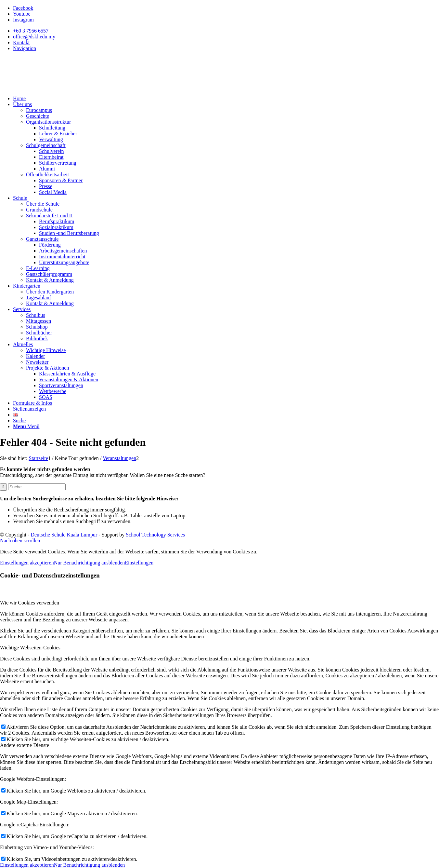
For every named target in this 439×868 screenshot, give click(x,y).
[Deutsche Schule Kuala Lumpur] (49, 87)
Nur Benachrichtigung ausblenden (90, 563)
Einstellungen (139, 563)
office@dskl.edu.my (34, 37)
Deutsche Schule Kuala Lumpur (64, 535)
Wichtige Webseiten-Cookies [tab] (30, 648)
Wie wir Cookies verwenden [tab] (30, 603)
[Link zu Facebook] (23, 8)
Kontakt (21, 42)
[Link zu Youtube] (22, 14)
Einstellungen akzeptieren (27, 563)
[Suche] (19, 420)
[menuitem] (226, 31)
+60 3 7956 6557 (31, 31)
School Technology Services (155, 535)
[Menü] (26, 426)
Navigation (25, 48)
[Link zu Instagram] (23, 20)
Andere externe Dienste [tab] (25, 745)
